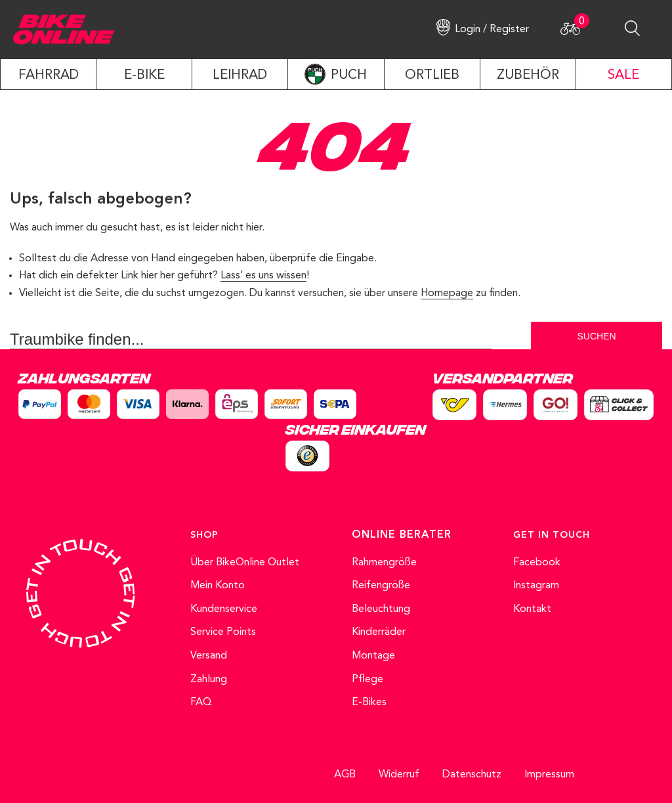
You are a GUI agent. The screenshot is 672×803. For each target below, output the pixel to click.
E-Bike (144, 76)
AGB (345, 775)
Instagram (536, 586)
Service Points (223, 632)
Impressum (549, 775)
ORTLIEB (432, 76)
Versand (209, 656)
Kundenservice (224, 609)
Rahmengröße (384, 563)
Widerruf (399, 775)
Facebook (537, 563)
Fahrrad (49, 76)
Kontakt (532, 609)
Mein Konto (218, 586)
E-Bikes (369, 703)
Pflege (367, 680)
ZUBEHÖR (528, 76)
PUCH (349, 76)
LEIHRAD (240, 76)
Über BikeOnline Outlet (245, 563)
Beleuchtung (381, 609)
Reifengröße (381, 586)
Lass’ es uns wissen (263, 276)
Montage (373, 656)
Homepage (447, 293)
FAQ (201, 703)
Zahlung (209, 680)
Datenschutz (472, 775)
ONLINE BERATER (402, 535)
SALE (623, 76)
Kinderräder (379, 632)
